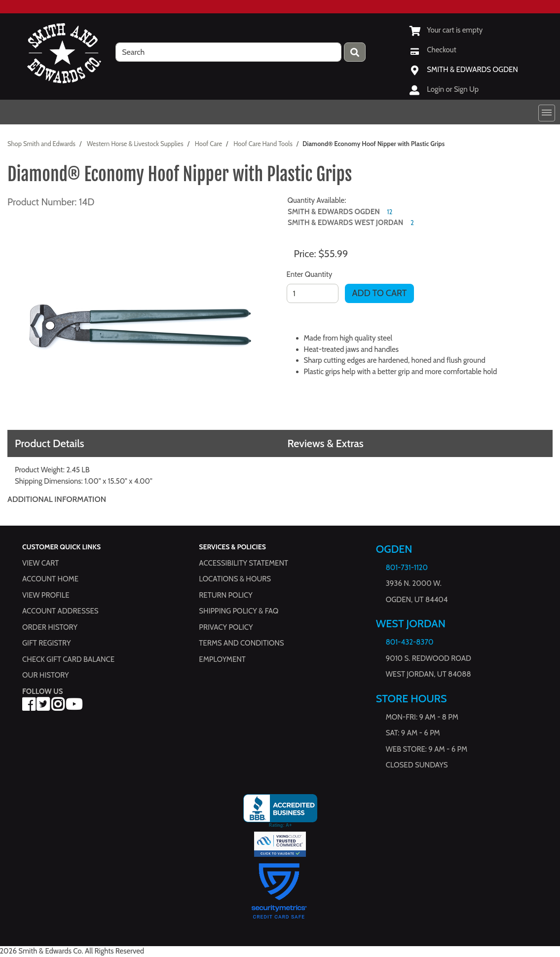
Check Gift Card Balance (68, 659)
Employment (222, 659)
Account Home (50, 579)
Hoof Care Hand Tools (263, 144)
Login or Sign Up (453, 89)
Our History (46, 675)
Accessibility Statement (243, 563)
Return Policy (225, 595)
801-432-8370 (410, 642)
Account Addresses (60, 611)
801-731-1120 (407, 568)
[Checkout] (433, 50)
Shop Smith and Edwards (41, 144)
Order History (50, 627)
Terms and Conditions (241, 643)
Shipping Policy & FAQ (239, 611)
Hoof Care (208, 144)
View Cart (40, 563)
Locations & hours (235, 579)
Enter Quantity (310, 274)
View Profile (46, 595)
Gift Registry (46, 643)
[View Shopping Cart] (446, 30)
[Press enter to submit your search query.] (355, 52)
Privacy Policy (226, 627)
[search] (228, 52)
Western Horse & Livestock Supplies (135, 144)
